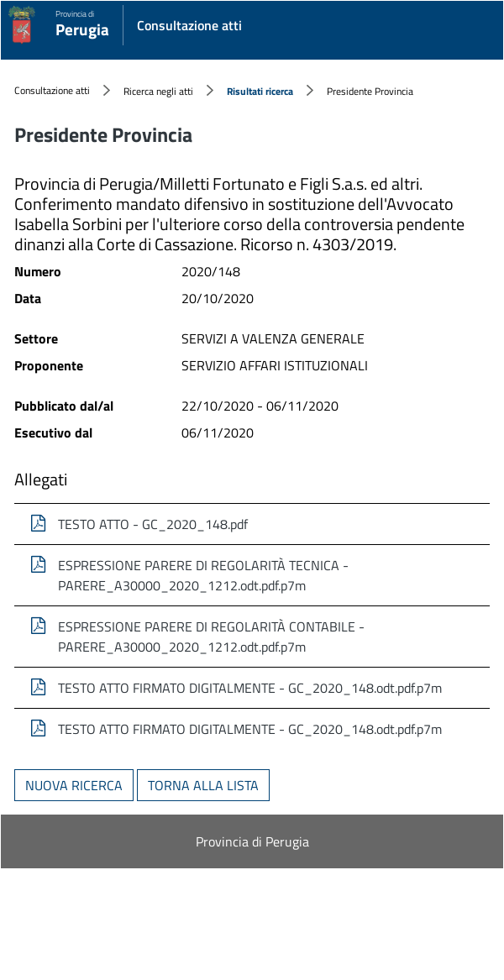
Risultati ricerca (260, 91)
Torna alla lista (203, 785)
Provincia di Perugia (252, 841)
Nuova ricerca (74, 785)
